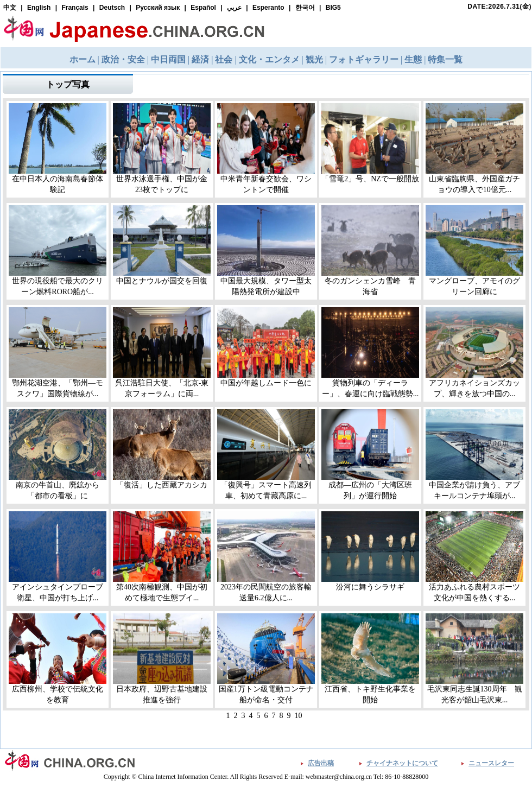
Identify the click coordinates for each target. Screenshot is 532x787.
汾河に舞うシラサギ (370, 587)
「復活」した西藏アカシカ (162, 485)
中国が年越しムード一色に (266, 383)
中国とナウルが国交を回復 (162, 281)
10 (299, 716)
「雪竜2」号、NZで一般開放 (370, 179)
